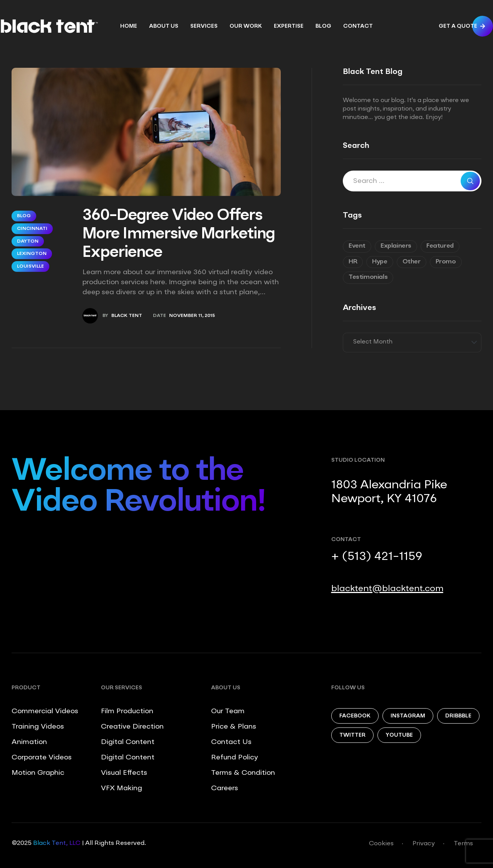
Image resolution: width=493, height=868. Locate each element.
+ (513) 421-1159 (377, 557)
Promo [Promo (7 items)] (446, 262)
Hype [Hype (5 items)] (380, 262)
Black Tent (127, 316)
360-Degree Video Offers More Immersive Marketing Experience (179, 235)
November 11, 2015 (192, 316)
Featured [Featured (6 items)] (440, 246)
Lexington (32, 254)
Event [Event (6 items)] (357, 246)
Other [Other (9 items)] (412, 262)
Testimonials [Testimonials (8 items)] (368, 277)
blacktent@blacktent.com (387, 589)
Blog (24, 216)
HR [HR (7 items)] (353, 262)
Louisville (30, 266)
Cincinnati (32, 229)
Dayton (28, 241)
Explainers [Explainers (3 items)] (396, 246)
